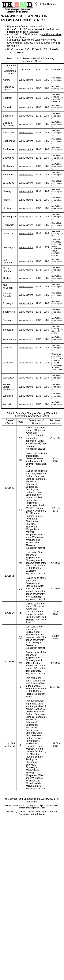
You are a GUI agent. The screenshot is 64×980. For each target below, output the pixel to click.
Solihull (50, 29)
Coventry (31, 571)
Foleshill (12, 32)
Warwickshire (26, 80)
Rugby (29, 694)
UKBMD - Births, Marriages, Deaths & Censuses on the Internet (38, 813)
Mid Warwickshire (51, 34)
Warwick (40, 29)
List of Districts (48, 4)
